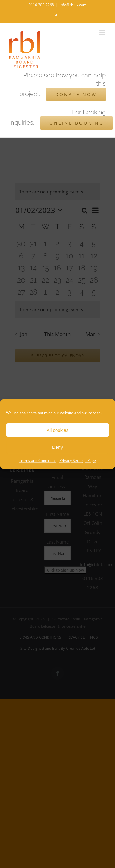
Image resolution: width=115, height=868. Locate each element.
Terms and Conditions (38, 461)
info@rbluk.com (73, 5)
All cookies (58, 430)
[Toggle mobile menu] (103, 33)
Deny (57, 447)
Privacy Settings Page (78, 461)
